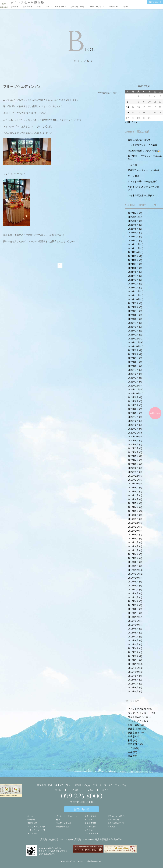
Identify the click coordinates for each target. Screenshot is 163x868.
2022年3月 (133, 374)
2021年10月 (134, 394)
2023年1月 (133, 335)
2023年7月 (133, 311)
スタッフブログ (91, 816)
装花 (130, 756)
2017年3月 (133, 605)
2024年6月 (133, 268)
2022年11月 (134, 342)
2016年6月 (133, 640)
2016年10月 (134, 625)
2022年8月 (133, 354)
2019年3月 (133, 511)
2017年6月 (133, 593)
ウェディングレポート (139, 713)
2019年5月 (133, 503)
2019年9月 (133, 488)
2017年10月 (134, 578)
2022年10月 (134, 346)
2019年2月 (133, 515)
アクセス (126, 7)
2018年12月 (134, 523)
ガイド (105, 790)
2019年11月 (134, 480)
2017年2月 (133, 609)
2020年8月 (133, 445)
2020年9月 (133, 441)
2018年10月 (134, 531)
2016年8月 (133, 633)
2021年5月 (133, 413)
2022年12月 (134, 339)
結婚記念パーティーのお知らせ (144, 170)
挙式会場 (14, 7)
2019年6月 (133, 499)
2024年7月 (133, 264)
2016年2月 (133, 656)
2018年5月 (133, 550)
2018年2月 (133, 562)
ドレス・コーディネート (56, 7)
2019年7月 (133, 495)
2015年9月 (133, 676)
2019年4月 (133, 507)
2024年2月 (133, 284)
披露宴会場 (28, 7)
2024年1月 (133, 288)
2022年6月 (133, 362)
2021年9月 (133, 397)
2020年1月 (133, 472)
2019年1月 (133, 519)
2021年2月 (133, 425)
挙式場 (131, 736)
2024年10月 (134, 252)
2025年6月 (133, 225)
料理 (39, 7)
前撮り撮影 (134, 725)
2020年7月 (133, 448)
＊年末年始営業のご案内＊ (141, 195)
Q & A (90, 790)
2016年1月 (133, 660)
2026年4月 (133, 213)
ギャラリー (113, 7)
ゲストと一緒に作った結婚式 (142, 181)
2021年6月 (133, 409)
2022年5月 (133, 366)
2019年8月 (133, 492)
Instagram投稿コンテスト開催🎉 (144, 151)
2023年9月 (133, 303)
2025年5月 (133, 229)
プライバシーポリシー (117, 816)
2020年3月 (133, 464)
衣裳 (130, 752)
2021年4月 (133, 417)
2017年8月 (133, 586)
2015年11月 (134, 668)
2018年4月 (133, 554)
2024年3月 (133, 280)
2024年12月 (134, 244)
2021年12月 (134, 386)
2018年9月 (133, 535)
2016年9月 (133, 629)
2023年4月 (133, 323)
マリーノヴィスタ (37, 827)
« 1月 (127, 122)
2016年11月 (134, 621)
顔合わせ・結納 (77, 7)
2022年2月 (133, 378)
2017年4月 (133, 601)
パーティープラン (96, 7)
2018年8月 (133, 539)
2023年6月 (133, 315)
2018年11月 (134, 527)
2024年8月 (133, 260)
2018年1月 (133, 566)
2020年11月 (134, 433)
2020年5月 (133, 456)
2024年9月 (133, 256)
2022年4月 (133, 370)
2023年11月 (134, 295)
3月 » (135, 122)
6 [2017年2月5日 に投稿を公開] (128, 102)
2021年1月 (133, 429)
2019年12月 (134, 476)
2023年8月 (133, 307)
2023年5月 (133, 319)
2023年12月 (134, 291)
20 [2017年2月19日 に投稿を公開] (128, 113)
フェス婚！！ (135, 165)
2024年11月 (134, 248)
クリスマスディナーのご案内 (142, 145)
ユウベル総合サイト (116, 823)
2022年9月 (133, 350)
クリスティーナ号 (37, 830)
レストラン (89, 830)
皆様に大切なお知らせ (139, 140)
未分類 (131, 748)
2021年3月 (133, 421)
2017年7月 (133, 590)
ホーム (58, 790)
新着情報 (132, 744)
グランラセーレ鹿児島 (27, 2)
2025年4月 (133, 233)
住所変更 (111, 827)
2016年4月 (133, 648)
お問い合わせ (155, 2)
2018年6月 (133, 546)
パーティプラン (91, 833)
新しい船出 (134, 176)
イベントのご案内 (137, 709)
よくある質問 (90, 823)
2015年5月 (133, 691)
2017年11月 (134, 574)
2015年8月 (133, 680)
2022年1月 (133, 382)
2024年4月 (133, 276)
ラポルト (34, 833)
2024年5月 (133, 272)
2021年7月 (133, 405)
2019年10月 (134, 484)
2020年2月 (133, 468)
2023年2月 (133, 331)
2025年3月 (133, 237)
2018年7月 (133, 542)
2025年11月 (134, 217)
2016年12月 (134, 617)
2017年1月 (133, 613)
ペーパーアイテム (137, 721)
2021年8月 (133, 401)
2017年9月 (133, 582)
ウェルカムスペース (138, 717)
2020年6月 (133, 452)
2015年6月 (133, 688)
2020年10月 (134, 437)
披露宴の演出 (135, 729)
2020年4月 (133, 460)
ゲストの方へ (90, 827)
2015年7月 (133, 684)
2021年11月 (134, 390)
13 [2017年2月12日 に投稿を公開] (128, 107)
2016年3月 (133, 652)
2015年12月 (134, 664)
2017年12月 (134, 570)
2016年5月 (133, 644)
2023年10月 (134, 299)
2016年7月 (133, 637)
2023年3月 (133, 327)
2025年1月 (133, 241)
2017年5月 (133, 597)
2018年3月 (133, 558)
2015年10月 (134, 672)
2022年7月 (133, 358)
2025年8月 (133, 221)
